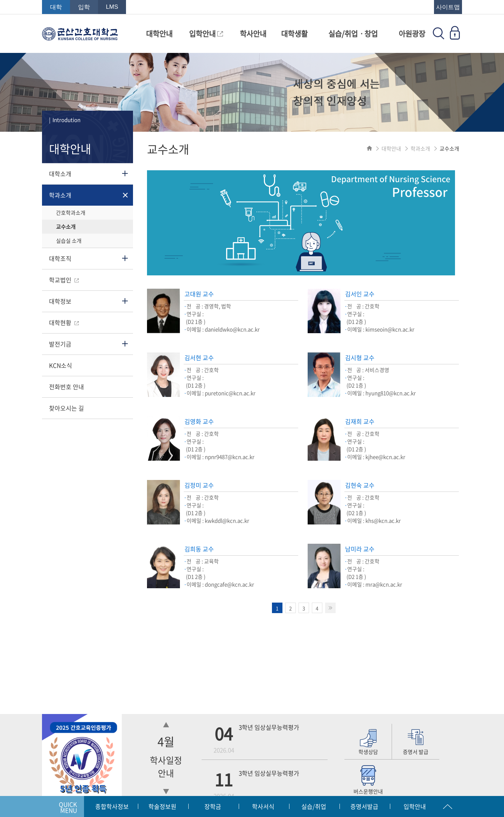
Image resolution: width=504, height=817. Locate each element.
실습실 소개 (69, 241)
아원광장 (412, 33)
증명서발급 (364, 806)
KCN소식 (61, 365)
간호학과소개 (71, 213)
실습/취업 (314, 806)
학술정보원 (162, 806)
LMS (112, 7)
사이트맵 (448, 7)
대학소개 (60, 174)
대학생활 (294, 33)
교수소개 (66, 227)
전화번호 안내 (66, 387)
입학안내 (206, 33)
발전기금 (60, 344)
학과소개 (60, 195)
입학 (84, 7)
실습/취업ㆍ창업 (353, 33)
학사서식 (263, 806)
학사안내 (253, 33)
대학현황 (64, 322)
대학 (56, 7)
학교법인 (64, 280)
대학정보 (60, 301)
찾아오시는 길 (66, 408)
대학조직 (60, 258)
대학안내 (159, 33)
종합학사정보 (112, 806)
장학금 (213, 806)
